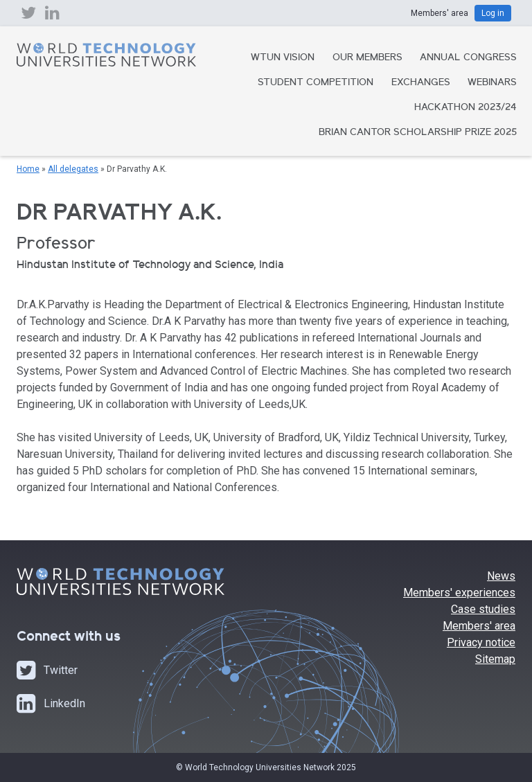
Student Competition (316, 83)
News (501, 576)
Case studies (483, 609)
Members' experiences (459, 593)
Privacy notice (481, 642)
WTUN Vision (283, 58)
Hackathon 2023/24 (465, 108)
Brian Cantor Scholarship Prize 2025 (418, 133)
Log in (493, 13)
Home (28, 169)
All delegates (73, 169)
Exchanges (421, 83)
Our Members (367, 58)
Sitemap (495, 659)
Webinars (492, 83)
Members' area (479, 626)
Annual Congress (468, 58)
